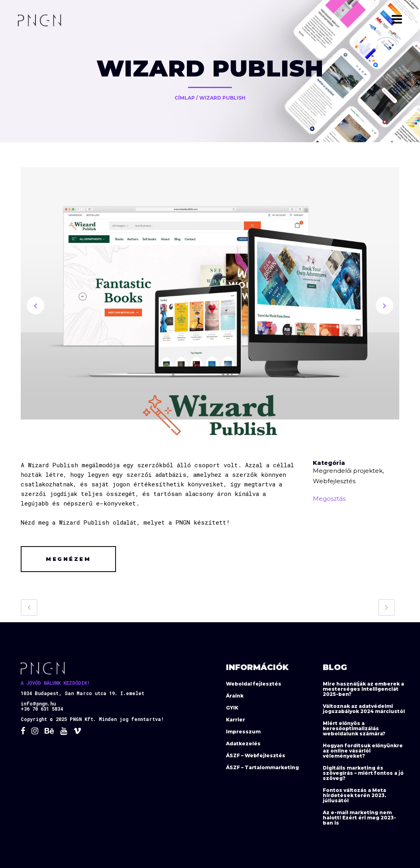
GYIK (232, 708)
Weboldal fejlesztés (254, 684)
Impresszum (243, 732)
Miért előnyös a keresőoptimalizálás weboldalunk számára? (354, 728)
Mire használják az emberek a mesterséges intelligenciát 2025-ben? (363, 689)
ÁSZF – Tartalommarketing (262, 767)
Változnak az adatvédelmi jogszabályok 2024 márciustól (364, 709)
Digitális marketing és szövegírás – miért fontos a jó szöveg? (363, 773)
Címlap (185, 98)
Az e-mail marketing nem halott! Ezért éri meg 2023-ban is (359, 818)
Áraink (235, 696)
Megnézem (68, 559)
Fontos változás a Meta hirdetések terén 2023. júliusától (354, 795)
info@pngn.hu (38, 703)
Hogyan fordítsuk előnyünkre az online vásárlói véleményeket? (363, 751)
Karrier (236, 720)
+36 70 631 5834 (42, 709)
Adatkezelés (243, 744)
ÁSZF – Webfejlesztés (256, 755)
